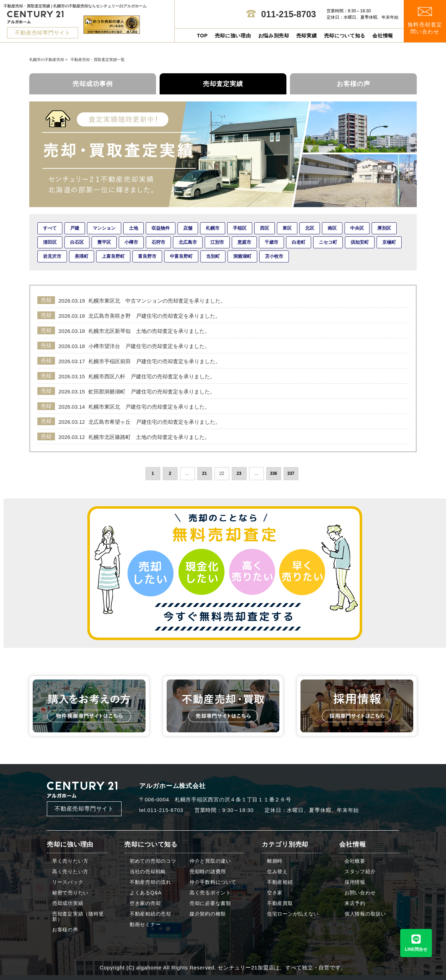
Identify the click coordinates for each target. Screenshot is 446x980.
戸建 (75, 228)
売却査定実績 (223, 84)
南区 (332, 228)
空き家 (275, 893)
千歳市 (271, 242)
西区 (265, 228)
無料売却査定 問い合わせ (425, 21)
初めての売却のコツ (153, 861)
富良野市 (147, 256)
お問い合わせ (360, 893)
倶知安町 (360, 242)
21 (205, 473)
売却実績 (307, 36)
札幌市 (213, 228)
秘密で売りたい (70, 893)
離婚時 (275, 861)
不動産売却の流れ (150, 882)
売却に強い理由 (233, 36)
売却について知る (345, 36)
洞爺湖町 (242, 256)
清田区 (50, 242)
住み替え (277, 872)
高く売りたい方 (70, 872)
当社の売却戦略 (148, 872)
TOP (202, 36)
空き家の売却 (145, 903)
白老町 (299, 242)
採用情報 (355, 882)
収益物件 (161, 228)
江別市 (217, 242)
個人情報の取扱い (365, 914)
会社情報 (383, 36)
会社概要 (355, 861)
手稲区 (240, 228)
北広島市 (188, 242)
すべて (50, 228)
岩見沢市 (52, 256)
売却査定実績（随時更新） (78, 917)
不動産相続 (280, 882)
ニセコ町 (328, 242)
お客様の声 (354, 84)
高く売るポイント (210, 893)
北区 (310, 228)
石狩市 (158, 242)
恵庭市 (244, 242)
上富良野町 (113, 256)
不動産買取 (280, 903)
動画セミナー (145, 925)
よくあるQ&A (145, 893)
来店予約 (355, 903)
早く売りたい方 (70, 861)
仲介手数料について (213, 882)
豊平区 (104, 242)
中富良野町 (181, 256)
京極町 (389, 242)
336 (273, 473)
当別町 (213, 256)
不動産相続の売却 (150, 914)
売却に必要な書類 (210, 903)
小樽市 (131, 242)
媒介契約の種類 (208, 914)
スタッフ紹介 (360, 872)
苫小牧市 (274, 256)
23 (239, 473)
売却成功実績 (68, 903)
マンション (104, 228)
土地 (134, 228)
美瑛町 (82, 256)
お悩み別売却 (274, 36)
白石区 (77, 242)
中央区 (357, 228)
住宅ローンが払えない (293, 914)
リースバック (68, 882)
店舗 (188, 228)
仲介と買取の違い (210, 861)
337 (291, 473)
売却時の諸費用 (208, 872)
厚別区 (384, 228)
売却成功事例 (93, 84)
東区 (287, 228)
